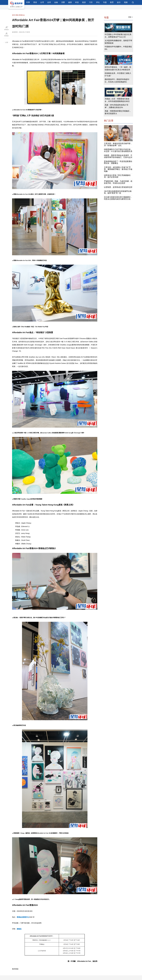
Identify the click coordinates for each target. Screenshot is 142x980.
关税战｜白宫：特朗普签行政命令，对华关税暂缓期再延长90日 (117, 100)
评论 (98, 2)
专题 (105, 2)
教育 (112, 2)
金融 (56, 2)
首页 (13, 15)
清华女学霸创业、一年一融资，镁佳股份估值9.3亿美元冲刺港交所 (118, 68)
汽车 (91, 2)
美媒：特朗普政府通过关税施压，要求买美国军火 (118, 112)
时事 (28, 2)
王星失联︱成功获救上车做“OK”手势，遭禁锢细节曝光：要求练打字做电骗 (118, 169)
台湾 (42, 2)
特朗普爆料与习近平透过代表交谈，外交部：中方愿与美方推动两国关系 (118, 150)
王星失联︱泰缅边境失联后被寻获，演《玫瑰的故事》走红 (118, 144)
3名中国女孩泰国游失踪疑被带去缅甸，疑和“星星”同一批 (118, 192)
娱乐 (119, 2)
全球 (49, 2)
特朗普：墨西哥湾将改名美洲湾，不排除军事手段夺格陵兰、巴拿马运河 (118, 156)
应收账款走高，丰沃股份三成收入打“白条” (118, 74)
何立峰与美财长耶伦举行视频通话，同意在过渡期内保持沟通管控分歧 (118, 198)
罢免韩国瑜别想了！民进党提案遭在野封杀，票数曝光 (118, 162)
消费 (63, 2)
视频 (126, 2)
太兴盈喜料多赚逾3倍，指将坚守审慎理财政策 (118, 42)
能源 (84, 2)
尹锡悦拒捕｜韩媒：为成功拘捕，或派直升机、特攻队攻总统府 (118, 182)
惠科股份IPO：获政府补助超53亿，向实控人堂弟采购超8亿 (117, 81)
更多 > (131, 17)
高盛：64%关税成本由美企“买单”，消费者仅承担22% (116, 106)
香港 (35, 2)
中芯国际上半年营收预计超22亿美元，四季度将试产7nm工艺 (118, 36)
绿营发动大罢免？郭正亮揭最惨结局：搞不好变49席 (117, 176)
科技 (77, 2)
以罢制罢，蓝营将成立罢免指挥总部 (118, 187)
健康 (70, 2)
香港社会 (22, 15)
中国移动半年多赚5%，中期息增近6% (118, 48)
